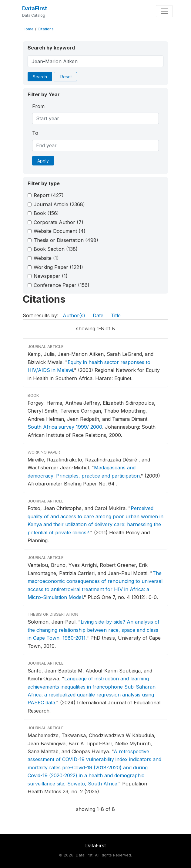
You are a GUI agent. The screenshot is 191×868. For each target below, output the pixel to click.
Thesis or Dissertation (66, 240)
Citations (46, 29)
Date (98, 315)
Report (49, 195)
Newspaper (51, 276)
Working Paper (58, 267)
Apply (43, 161)
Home (28, 29)
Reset (66, 77)
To (35, 133)
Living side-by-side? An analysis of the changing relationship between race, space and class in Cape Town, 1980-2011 (94, 630)
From (38, 106)
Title (116, 315)
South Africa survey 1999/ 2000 (65, 427)
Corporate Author (59, 222)
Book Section (56, 249)
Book (46, 213)
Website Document (60, 231)
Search (40, 77)
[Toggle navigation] (164, 11)
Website (46, 258)
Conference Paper (62, 285)
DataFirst (35, 8)
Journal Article (59, 204)
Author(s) (74, 315)
